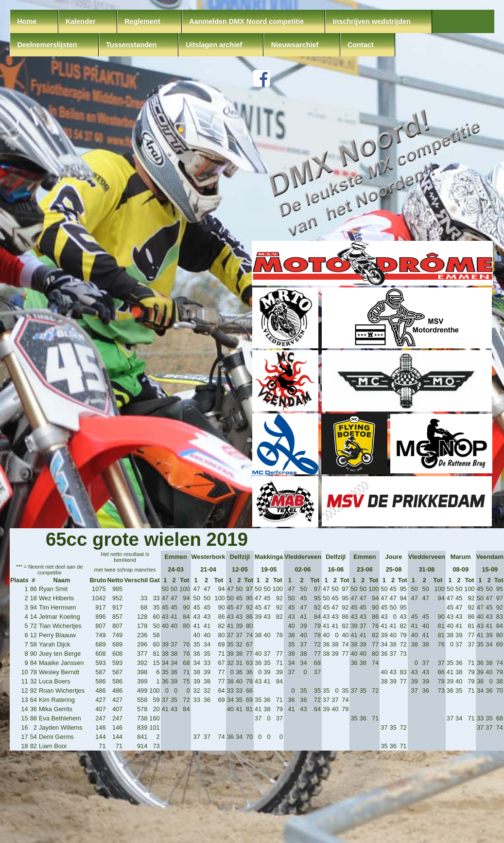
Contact (361, 45)
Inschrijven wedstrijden (372, 21)
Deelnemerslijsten (47, 45)
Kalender (81, 21)
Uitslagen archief (214, 45)
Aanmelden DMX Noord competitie (246, 21)
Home (27, 21)
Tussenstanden (131, 45)
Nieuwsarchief (295, 45)
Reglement (142, 21)
